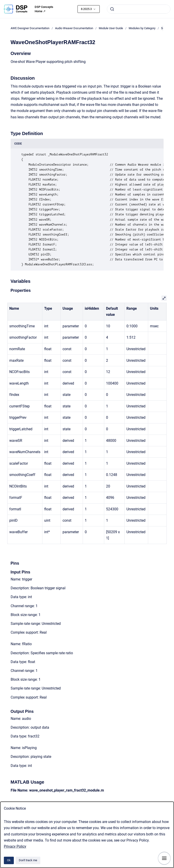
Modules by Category (142, 28)
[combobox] (139, 9)
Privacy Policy (15, 846)
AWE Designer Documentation (30, 28)
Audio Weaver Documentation (74, 28)
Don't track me (28, 860)
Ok (9, 860)
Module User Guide (111, 28)
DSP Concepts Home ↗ (44, 9)
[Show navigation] (164, 858)
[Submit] (112, 9)
